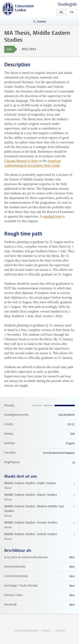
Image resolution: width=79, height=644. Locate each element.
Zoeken (42, 22)
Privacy (46, 631)
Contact (60, 631)
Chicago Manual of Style (21, 161)
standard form (52, 216)
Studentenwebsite (26, 631)
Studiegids (67, 4)
